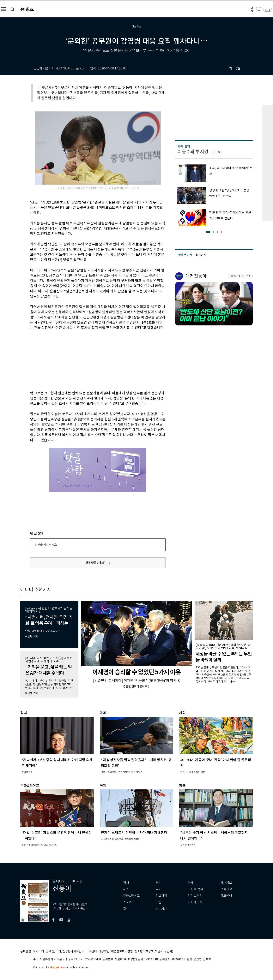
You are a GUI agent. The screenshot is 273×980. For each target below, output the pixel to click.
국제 (158, 889)
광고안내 (226, 896)
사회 (126, 889)
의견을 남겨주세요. (46, 545)
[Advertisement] (88, 360)
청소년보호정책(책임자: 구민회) (154, 951)
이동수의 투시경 (193, 152)
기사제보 (226, 883)
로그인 (268, 10)
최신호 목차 (195, 889)
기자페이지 (195, 902)
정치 (126, 883)
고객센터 (91, 951)
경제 (158, 883)
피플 (158, 902)
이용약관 (104, 951)
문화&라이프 (131, 896)
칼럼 (126, 909)
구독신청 (226, 889)
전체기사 (161, 909)
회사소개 (39, 951)
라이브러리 (195, 896)
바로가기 (235, 276)
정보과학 (161, 896)
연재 (191, 883)
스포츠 (127, 902)
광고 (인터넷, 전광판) (59, 951)
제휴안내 (79, 951)
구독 (217, 152)
